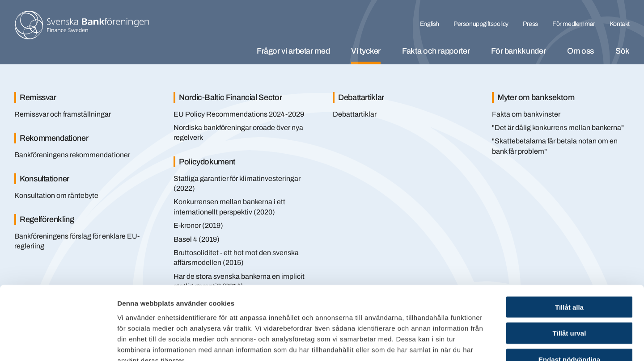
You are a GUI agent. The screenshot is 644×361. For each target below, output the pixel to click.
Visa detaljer (486, 343)
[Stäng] (613, 84)
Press (530, 24)
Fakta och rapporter (436, 51)
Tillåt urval (570, 278)
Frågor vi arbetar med (293, 51)
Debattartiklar (355, 114)
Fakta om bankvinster (526, 114)
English (430, 24)
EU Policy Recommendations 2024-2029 (239, 114)
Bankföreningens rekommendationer (72, 155)
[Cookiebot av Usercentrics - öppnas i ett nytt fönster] (58, 344)
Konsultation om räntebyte (56, 195)
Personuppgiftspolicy (481, 24)
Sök (623, 51)
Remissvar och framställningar (63, 114)
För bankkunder (518, 51)
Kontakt (620, 24)
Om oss (580, 51)
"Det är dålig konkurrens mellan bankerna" (558, 128)
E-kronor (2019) (198, 225)
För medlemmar (574, 24)
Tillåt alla (569, 251)
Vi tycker (366, 51)
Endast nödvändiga (569, 304)
